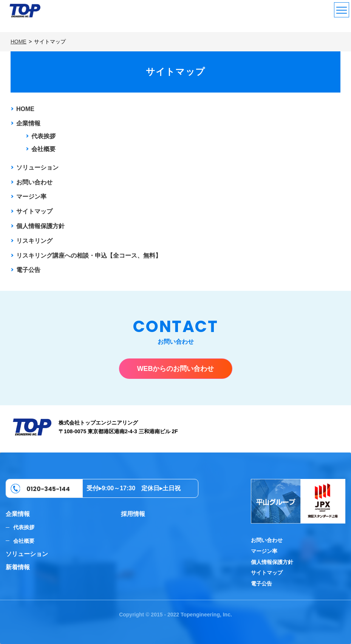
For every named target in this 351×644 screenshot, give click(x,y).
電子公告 (28, 270)
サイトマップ (34, 211)
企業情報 (28, 123)
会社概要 (43, 149)
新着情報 (18, 567)
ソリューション (37, 168)
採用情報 (133, 514)
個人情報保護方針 (40, 226)
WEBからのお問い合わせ (176, 369)
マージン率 (31, 197)
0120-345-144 (48, 489)
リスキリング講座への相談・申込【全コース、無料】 (89, 256)
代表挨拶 (43, 136)
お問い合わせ (34, 182)
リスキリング (34, 241)
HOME (25, 109)
